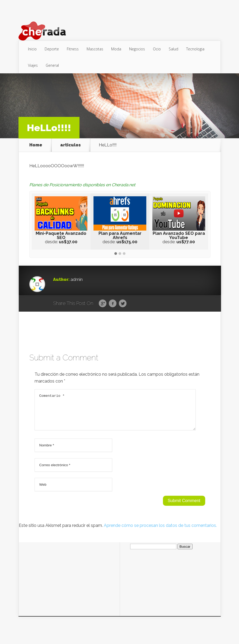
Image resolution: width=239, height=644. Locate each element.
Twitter (123, 304)
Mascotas (95, 49)
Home (36, 145)
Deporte (52, 49)
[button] (116, 254)
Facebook (113, 304)
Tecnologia (195, 49)
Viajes (33, 65)
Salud (174, 49)
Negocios (137, 49)
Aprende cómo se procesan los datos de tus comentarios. (160, 532)
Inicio (32, 49)
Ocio (157, 49)
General (52, 65)
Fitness (73, 49)
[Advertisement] (69, 581)
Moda (116, 49)
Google (103, 304)
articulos (71, 145)
